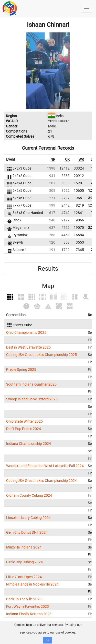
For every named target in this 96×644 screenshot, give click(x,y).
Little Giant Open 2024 (24, 577)
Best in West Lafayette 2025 (28, 347)
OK (47, 640)
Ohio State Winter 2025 (24, 421)
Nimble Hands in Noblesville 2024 (32, 584)
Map (48, 286)
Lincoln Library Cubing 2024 (28, 518)
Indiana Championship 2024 (29, 444)
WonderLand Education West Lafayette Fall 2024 (45, 466)
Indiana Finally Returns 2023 (29, 614)
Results (48, 269)
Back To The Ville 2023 (24, 599)
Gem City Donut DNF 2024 (27, 532)
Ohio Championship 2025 (26, 332)
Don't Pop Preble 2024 (24, 429)
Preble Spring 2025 (21, 369)
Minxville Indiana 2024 (24, 547)
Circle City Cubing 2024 (24, 562)
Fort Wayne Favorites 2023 (28, 606)
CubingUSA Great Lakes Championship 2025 (41, 355)
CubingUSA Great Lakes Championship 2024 (41, 481)
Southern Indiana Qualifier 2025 (31, 384)
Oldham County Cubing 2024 (29, 495)
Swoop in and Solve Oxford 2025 (32, 399)
